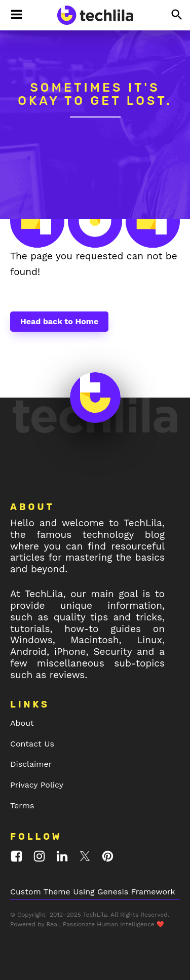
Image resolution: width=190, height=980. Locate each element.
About (22, 723)
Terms (22, 806)
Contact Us (32, 744)
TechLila (95, 915)
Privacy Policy (37, 785)
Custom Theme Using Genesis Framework (93, 892)
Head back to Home (59, 321)
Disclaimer (31, 764)
